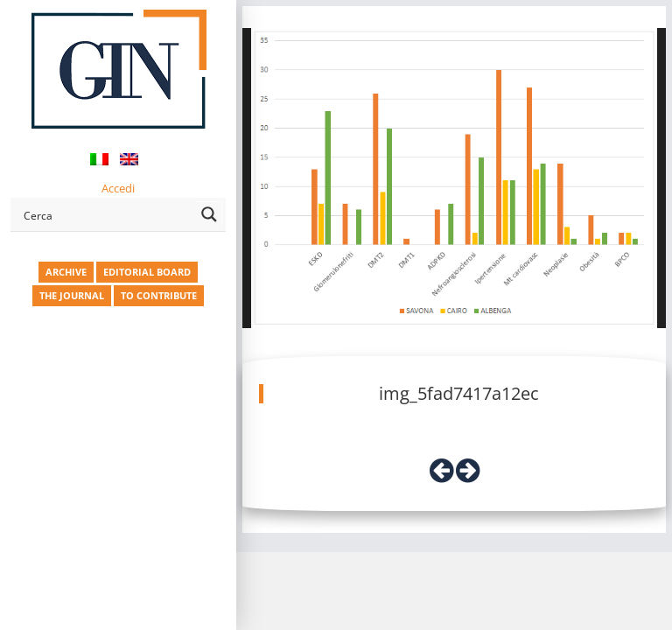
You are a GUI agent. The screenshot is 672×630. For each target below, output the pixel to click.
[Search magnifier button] (209, 214)
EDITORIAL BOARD (147, 272)
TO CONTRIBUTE (159, 295)
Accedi (118, 188)
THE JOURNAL (72, 295)
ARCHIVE (66, 272)
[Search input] (106, 214)
